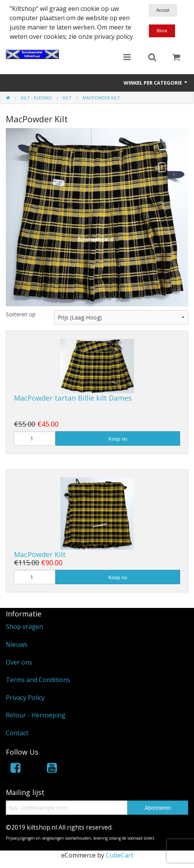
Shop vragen (24, 627)
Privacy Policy (25, 698)
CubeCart (119, 855)
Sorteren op (21, 314)
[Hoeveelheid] (35, 438)
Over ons (19, 662)
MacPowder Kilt (40, 554)
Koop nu (118, 439)
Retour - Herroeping (36, 715)
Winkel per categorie (156, 83)
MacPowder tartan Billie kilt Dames (73, 398)
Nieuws (17, 644)
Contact (17, 733)
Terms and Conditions (38, 680)
